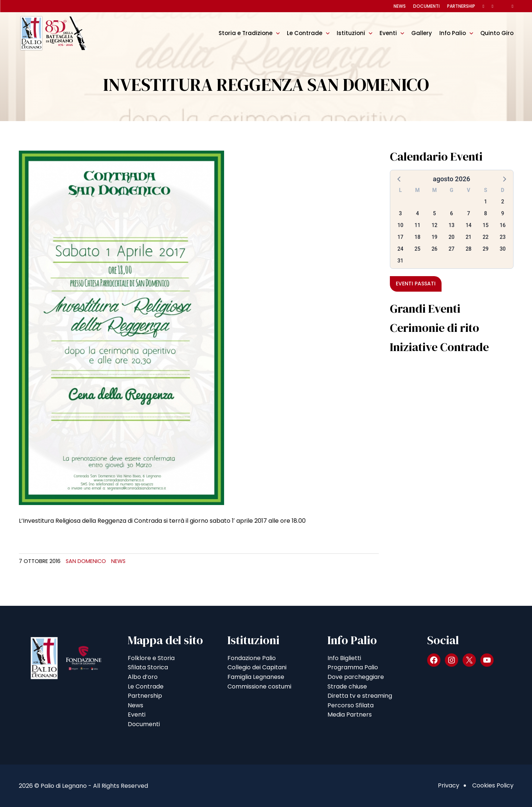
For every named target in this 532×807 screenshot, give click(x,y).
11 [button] (418, 225)
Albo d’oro (143, 677)
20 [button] (452, 237)
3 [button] (401, 213)
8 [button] (485, 213)
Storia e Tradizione (246, 33)
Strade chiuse (347, 686)
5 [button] (435, 213)
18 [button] (418, 237)
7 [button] (468, 213)
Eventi (388, 33)
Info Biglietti (344, 658)
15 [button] (485, 225)
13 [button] (452, 225)
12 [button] (435, 225)
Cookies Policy (493, 785)
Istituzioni (351, 33)
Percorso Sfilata (351, 705)
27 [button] (452, 249)
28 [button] (468, 249)
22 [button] (485, 237)
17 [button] (401, 237)
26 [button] (435, 249)
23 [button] (502, 237)
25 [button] (418, 249)
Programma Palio (353, 667)
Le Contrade (305, 33)
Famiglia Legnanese (256, 677)
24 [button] (401, 249)
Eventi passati (416, 284)
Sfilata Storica (148, 667)
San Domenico (86, 561)
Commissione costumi (259, 686)
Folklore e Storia (151, 658)
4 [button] (418, 213)
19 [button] (435, 237)
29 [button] (485, 249)
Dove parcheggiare (356, 677)
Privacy (449, 785)
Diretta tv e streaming (360, 696)
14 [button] (468, 225)
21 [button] (468, 237)
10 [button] (401, 225)
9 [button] (502, 213)
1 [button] (485, 202)
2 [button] (502, 202)
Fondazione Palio (252, 658)
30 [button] (502, 249)
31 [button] (401, 261)
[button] (399, 179)
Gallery (422, 33)
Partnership (461, 6)
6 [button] (452, 213)
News (400, 6)
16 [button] (502, 225)
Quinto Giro (497, 33)
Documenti (426, 6)
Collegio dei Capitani (257, 667)
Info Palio (453, 33)
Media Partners (350, 715)
